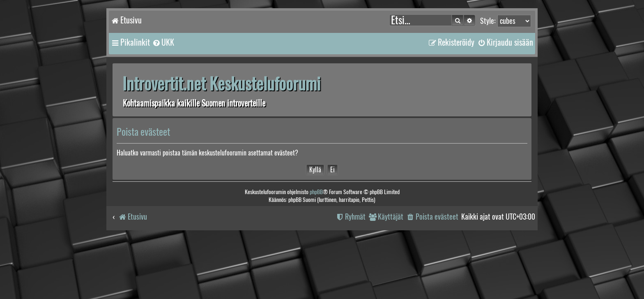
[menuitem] (163, 42)
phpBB (316, 192)
